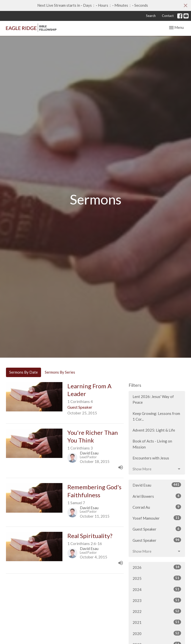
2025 (157, 578)
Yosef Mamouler (157, 518)
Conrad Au (157, 507)
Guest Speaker (157, 529)
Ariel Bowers (157, 496)
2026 (157, 567)
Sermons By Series (60, 372)
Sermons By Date (24, 372)
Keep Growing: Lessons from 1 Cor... (156, 416)
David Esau (157, 485)
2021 (157, 622)
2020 (157, 633)
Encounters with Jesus (151, 458)
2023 (157, 600)
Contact (168, 16)
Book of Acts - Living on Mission (152, 444)
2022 (157, 611)
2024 (157, 589)
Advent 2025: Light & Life (154, 430)
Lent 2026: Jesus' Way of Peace (153, 399)
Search (151, 16)
